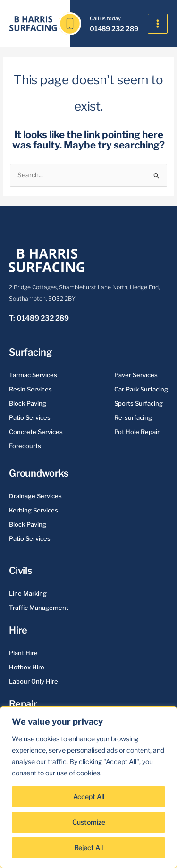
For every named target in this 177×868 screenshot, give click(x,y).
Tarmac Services (33, 375)
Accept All (89, 796)
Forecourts (25, 446)
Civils (21, 571)
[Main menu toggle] (158, 24)
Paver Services (136, 375)
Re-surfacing (133, 417)
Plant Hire (23, 653)
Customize (89, 822)
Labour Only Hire (34, 681)
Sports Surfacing (139, 403)
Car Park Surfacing (141, 389)
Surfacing (30, 352)
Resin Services (30, 389)
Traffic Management (39, 608)
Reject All (88, 847)
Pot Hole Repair (137, 432)
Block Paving (28, 403)
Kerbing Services (34, 510)
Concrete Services (36, 432)
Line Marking (28, 593)
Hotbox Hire (27, 667)
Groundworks (39, 473)
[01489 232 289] (70, 24)
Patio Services (30, 417)
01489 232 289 (114, 29)
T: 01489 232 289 (39, 318)
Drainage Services (35, 496)
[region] (88, 787)
